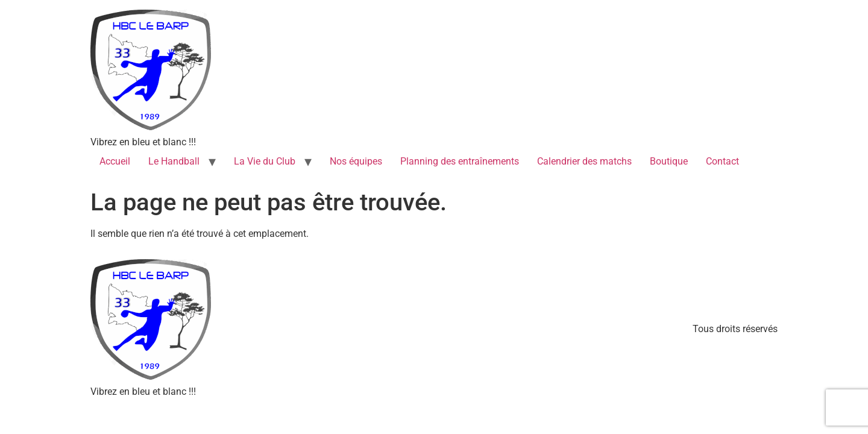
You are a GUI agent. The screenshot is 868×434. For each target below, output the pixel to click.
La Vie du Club (265, 161)
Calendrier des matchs (584, 161)
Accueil (115, 161)
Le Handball (174, 161)
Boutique (669, 161)
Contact (722, 161)
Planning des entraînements (460, 161)
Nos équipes (356, 161)
